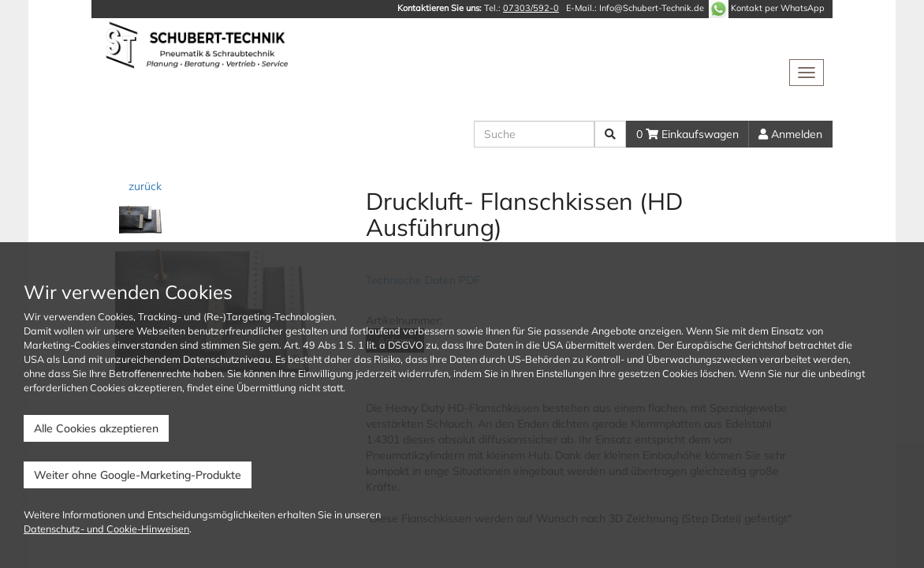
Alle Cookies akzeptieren (96, 428)
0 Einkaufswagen (687, 134)
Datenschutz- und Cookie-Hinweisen (106, 529)
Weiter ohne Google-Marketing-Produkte (138, 475)
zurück (143, 186)
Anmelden (790, 134)
